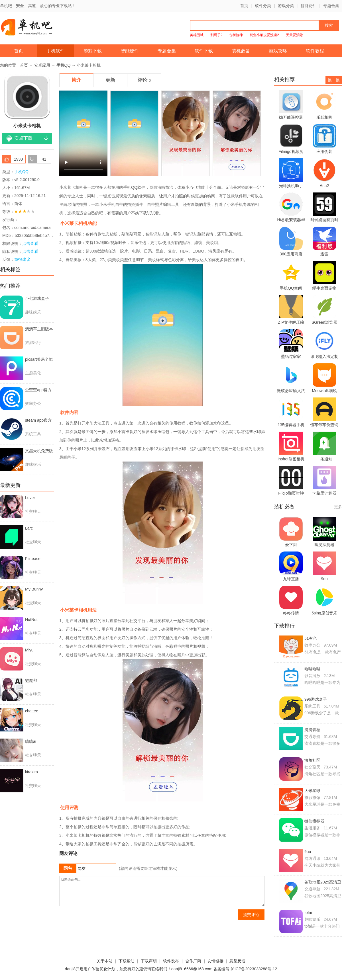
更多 (338, 507)
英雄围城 (197, 35)
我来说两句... (162, 891)
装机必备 (241, 51)
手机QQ (64, 65)
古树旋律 (236, 35)
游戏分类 (286, 6)
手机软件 (56, 51)
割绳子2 (216, 35)
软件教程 (315, 51)
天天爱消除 (294, 35)
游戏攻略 (278, 51)
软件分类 (263, 6)
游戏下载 (93, 51)
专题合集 (331, 6)
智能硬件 (308, 6)
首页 (244, 6)
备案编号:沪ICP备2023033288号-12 (245, 969)
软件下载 (204, 51)
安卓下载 (23, 138)
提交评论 (251, 915)
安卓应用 (42, 65)
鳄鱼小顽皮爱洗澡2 (264, 35)
